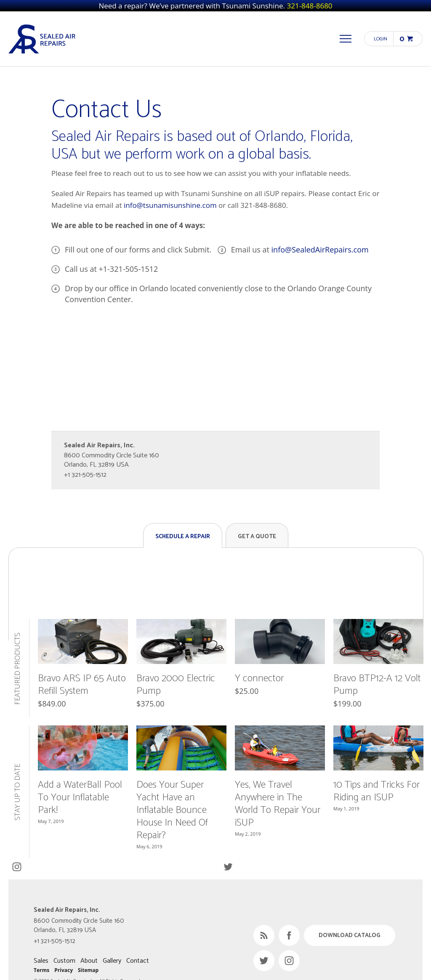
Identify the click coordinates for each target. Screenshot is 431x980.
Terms (41, 970)
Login (380, 39)
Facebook (289, 935)
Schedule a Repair (183, 537)
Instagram (17, 867)
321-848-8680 (309, 6)
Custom (64, 961)
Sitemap (88, 970)
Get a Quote (257, 537)
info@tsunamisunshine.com (170, 205)
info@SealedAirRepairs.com (320, 250)
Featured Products (18, 668)
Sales (41, 961)
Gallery (112, 961)
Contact (138, 961)
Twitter (228, 867)
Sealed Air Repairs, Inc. (42, 39)
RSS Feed (264, 935)
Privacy (64, 970)
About (89, 961)
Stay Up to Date (18, 792)
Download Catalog (350, 936)
